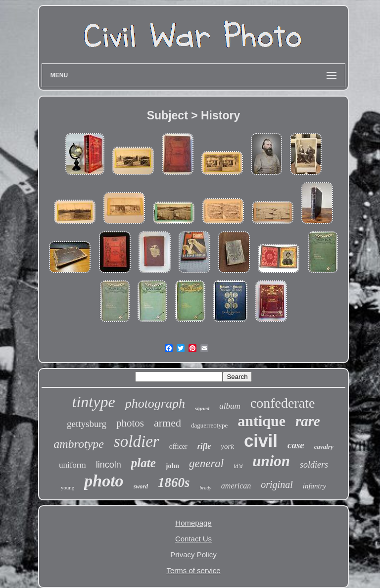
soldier (137, 441)
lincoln (109, 465)
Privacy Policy (193, 555)
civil (261, 441)
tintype (94, 402)
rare (308, 421)
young (68, 487)
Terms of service (193, 570)
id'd (238, 466)
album (230, 406)
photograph (155, 403)
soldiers (314, 465)
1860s (174, 482)
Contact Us (193, 539)
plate (143, 463)
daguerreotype (209, 425)
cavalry (324, 447)
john (172, 466)
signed (202, 408)
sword (141, 486)
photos (130, 423)
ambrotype (79, 444)
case (296, 445)
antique (261, 421)
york (227, 446)
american (236, 486)
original (277, 484)
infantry (315, 486)
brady (205, 488)
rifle (204, 446)
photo (104, 481)
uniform (72, 465)
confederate (283, 403)
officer (178, 447)
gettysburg (87, 424)
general (206, 463)
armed (167, 423)
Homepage (193, 523)
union (271, 461)
